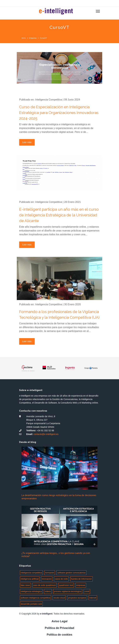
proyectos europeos (77, 598)
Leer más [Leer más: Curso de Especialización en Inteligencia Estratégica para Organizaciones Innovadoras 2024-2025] (27, 142)
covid (87, 591)
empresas (81, 585)
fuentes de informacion (81, 579)
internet (93, 598)
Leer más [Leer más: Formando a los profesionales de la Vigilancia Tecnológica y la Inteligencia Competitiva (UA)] (27, 341)
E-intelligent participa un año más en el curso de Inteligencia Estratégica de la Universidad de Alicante (59, 215)
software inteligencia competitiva (36, 598)
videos (48, 591)
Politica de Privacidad (59, 628)
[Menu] (98, 11)
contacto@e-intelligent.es (46, 434)
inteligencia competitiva (31, 573)
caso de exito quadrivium (45, 585)
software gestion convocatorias (71, 573)
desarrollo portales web (31, 604)
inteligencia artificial (30, 579)
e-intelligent (46, 614)
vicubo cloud (59, 598)
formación (50, 573)
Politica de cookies (59, 635)
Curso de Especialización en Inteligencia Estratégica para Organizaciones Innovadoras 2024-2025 (59, 113)
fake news (25, 585)
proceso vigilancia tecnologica (68, 591)
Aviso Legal (59, 621)
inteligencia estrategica (31, 591)
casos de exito (61, 579)
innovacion (47, 579)
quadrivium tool (66, 585)
